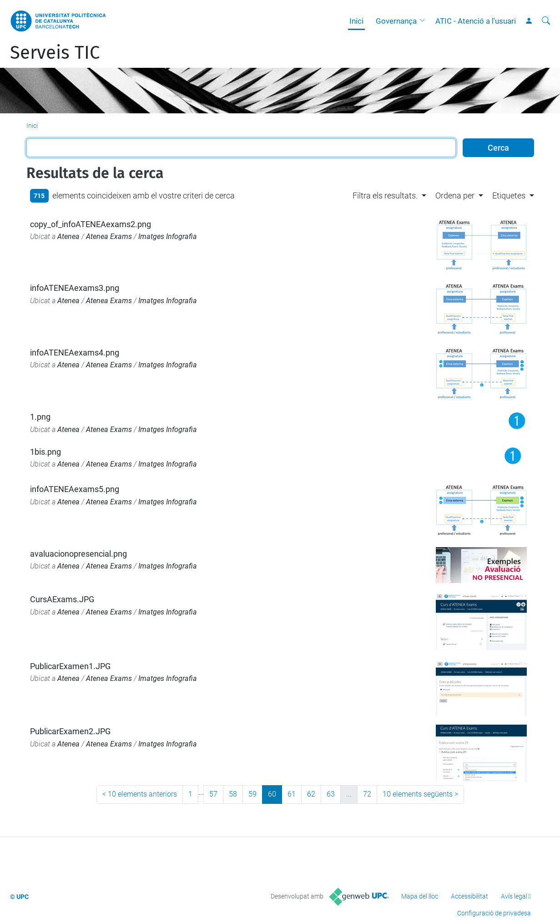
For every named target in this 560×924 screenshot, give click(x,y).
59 (252, 794)
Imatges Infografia (168, 236)
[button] (424, 21)
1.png (40, 417)
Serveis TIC (55, 53)
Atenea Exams (109, 236)
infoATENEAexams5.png (75, 489)
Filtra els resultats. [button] (385, 195)
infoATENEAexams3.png (75, 288)
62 (311, 794)
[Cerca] (546, 21)
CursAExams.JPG (62, 599)
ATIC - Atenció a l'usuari (476, 21)
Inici (356, 21)
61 (292, 794)
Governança (396, 21)
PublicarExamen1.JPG (70, 666)
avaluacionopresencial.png (78, 554)
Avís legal (514, 896)
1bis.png (45, 452)
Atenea (68, 236)
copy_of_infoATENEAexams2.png (91, 224)
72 (367, 794)
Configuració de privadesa (494, 913)
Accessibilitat (469, 896)
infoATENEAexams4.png (75, 353)
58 (233, 794)
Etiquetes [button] (509, 195)
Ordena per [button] (455, 195)
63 (331, 794)
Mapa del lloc (420, 896)
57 (213, 794)
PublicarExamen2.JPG (70, 731)
